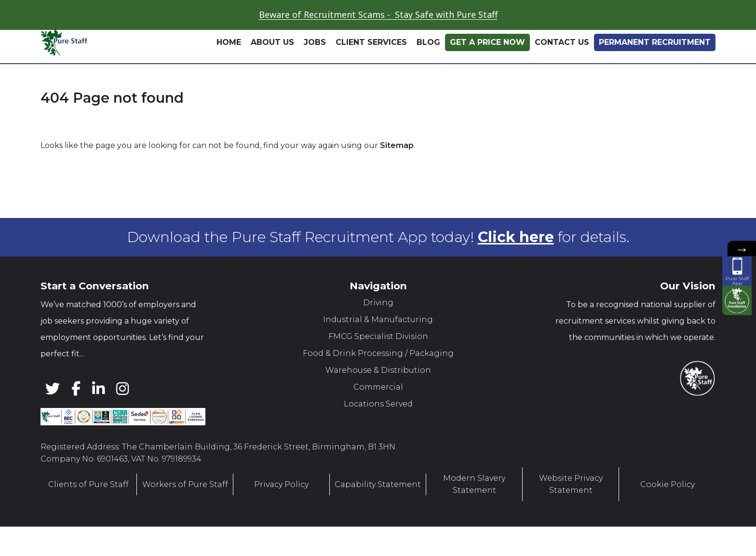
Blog (428, 42)
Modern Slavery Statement (474, 484)
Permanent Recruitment (655, 42)
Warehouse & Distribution (378, 370)
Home (229, 42)
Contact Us (562, 42)
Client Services (371, 42)
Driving (378, 303)
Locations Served (378, 404)
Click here (516, 237)
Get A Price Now (487, 42)
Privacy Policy (281, 484)
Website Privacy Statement (571, 484)
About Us (272, 42)
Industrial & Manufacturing (378, 319)
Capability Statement (378, 484)
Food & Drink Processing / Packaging (378, 353)
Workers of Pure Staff (185, 484)
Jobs (315, 42)
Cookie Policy (668, 484)
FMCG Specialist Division (378, 336)
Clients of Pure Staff (88, 484)
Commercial (378, 387)
